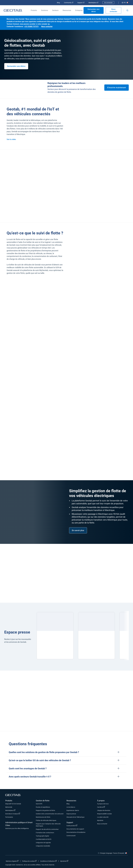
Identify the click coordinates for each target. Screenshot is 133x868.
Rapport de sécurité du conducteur (47, 829)
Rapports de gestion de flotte (45, 810)
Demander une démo (16, 66)
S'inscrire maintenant (117, 88)
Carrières (101, 807)
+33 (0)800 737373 (31, 27)
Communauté (71, 836)
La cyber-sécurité (103, 817)
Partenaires (9, 817)
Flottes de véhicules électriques (46, 820)
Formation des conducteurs (45, 833)
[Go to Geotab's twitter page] (115, 862)
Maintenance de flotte (43, 817)
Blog (58, 3)
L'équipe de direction (104, 810)
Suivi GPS (39, 804)
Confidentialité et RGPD (44, 839)
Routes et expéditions (43, 807)
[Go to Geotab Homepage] (13, 10)
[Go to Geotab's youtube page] (125, 862)
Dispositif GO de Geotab (13, 804)
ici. (49, 24)
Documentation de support (75, 829)
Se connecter (108, 3)
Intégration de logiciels (43, 843)
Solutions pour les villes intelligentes (17, 828)
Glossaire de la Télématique (75, 817)
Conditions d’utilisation (48, 861)
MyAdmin (100, 820)
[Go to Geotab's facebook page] (110, 862)
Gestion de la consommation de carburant (50, 814)
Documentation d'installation (76, 832)
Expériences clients (73, 810)
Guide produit (72, 826)
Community (69, 3)
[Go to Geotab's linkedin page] (120, 862)
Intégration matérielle (43, 846)
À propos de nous (103, 804)
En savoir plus (78, 530)
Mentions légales (12, 861)
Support (81, 3)
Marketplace (93, 3)
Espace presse (71, 814)
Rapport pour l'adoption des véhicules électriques (48, 825)
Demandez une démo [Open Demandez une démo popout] (94, 10)
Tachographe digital (42, 836)
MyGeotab (9, 807)
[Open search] (127, 10)
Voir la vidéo (11, 139)
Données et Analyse (13, 814)
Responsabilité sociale (104, 814)
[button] (66, 752)
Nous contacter (114, 10)
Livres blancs (71, 807)
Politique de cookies (29, 861)
